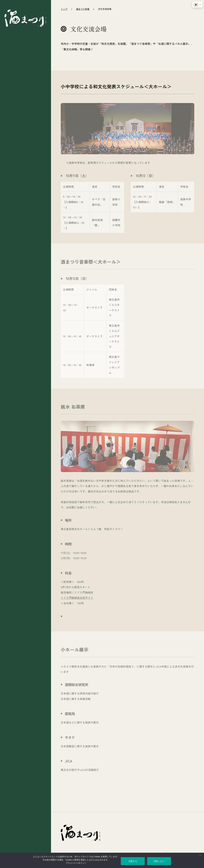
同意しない (159, 861)
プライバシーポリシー (76, 863)
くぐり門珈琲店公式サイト (77, 629)
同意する (133, 861)
